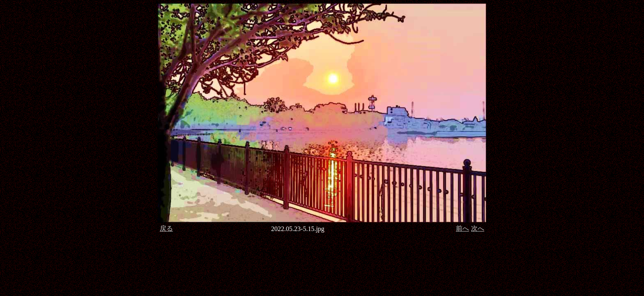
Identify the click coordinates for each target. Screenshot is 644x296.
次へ (478, 228)
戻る (166, 228)
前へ (462, 228)
